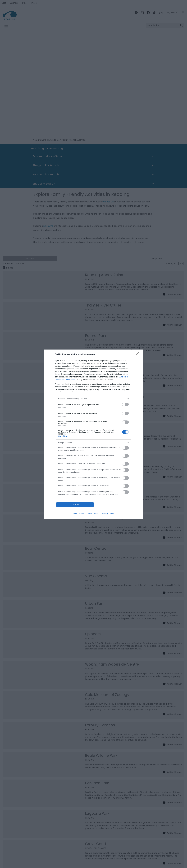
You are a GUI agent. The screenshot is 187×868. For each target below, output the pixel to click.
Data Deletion (79, 514)
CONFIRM (75, 505)
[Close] (138, 355)
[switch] (125, 404)
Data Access (93, 514)
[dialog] (94, 434)
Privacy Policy (108, 514)
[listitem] (94, 399)
